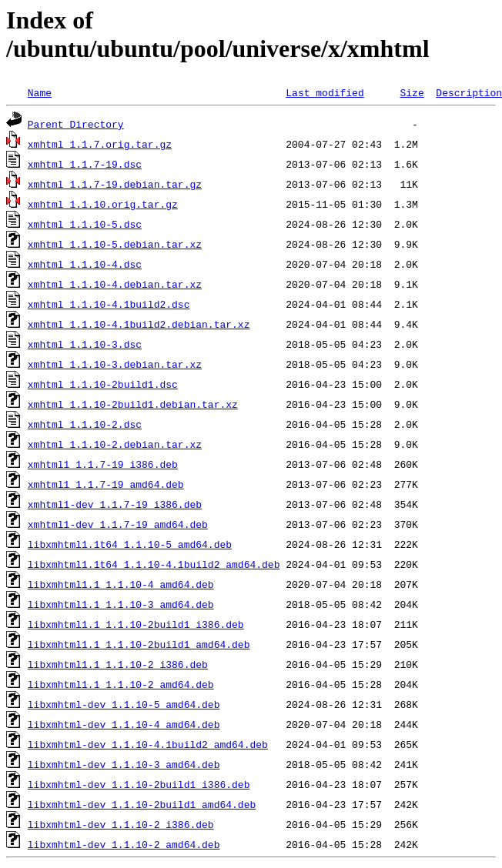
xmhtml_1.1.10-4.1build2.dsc (109, 304)
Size (412, 92)
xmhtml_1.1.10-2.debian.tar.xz (115, 444)
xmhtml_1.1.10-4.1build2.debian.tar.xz (139, 324)
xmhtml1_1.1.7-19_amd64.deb (106, 484)
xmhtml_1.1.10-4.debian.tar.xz (115, 284)
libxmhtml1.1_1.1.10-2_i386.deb (118, 664)
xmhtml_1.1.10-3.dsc (85, 344)
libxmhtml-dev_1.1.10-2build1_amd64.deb (142, 804)
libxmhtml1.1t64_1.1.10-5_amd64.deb (130, 544)
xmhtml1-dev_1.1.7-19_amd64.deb (118, 524)
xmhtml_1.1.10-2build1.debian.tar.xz (133, 404)
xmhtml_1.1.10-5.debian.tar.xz (115, 244)
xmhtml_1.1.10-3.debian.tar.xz (115, 364)
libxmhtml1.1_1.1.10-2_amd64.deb (121, 684)
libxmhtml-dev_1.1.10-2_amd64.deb (124, 844)
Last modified (325, 92)
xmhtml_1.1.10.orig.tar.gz (103, 204)
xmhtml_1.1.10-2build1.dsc (103, 384)
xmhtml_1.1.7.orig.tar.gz (100, 144)
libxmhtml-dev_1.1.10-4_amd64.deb (124, 724)
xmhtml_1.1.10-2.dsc (85, 424)
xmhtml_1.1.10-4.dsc (85, 264)
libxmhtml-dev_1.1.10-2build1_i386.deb (139, 784)
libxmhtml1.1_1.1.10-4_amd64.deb (121, 584)
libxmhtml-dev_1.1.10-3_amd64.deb (124, 764)
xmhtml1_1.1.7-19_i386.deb (103, 464)
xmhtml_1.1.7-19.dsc (85, 164)
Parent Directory (76, 124)
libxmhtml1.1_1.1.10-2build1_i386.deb (136, 624)
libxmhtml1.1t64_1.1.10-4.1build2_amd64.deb (154, 564)
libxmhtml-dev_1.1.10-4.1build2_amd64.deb (148, 744)
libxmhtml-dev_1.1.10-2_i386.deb (121, 824)
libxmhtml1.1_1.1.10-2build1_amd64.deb (139, 644)
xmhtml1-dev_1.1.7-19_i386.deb (115, 504)
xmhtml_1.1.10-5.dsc (85, 224)
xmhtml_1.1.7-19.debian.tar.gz (115, 184)
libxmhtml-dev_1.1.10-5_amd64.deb (124, 704)
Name (40, 92)
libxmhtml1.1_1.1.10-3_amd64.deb (121, 604)
